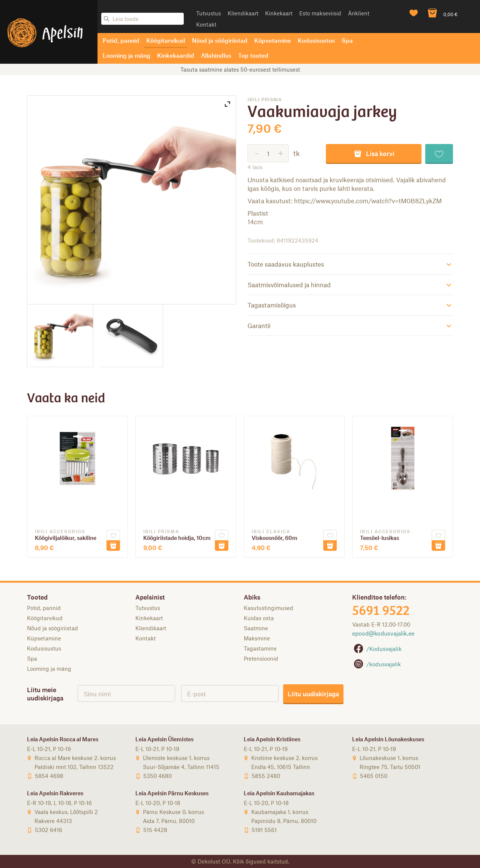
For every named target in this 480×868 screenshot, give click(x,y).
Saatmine (256, 628)
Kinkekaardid (176, 55)
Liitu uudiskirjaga (313, 694)
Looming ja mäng (127, 55)
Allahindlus (216, 55)
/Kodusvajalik (377, 649)
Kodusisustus (316, 40)
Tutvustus (208, 13)
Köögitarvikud (166, 40)
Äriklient (359, 13)
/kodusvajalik (376, 664)
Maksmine (257, 638)
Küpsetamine (273, 40)
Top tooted (253, 55)
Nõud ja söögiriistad (220, 40)
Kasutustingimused (268, 608)
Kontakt (206, 24)
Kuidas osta (259, 618)
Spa (347, 40)
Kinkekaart (279, 13)
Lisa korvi (374, 153)
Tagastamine (260, 648)
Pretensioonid (261, 658)
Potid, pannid (121, 40)
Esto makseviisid (320, 13)
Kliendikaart (243, 13)
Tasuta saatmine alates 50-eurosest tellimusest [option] (240, 69)
